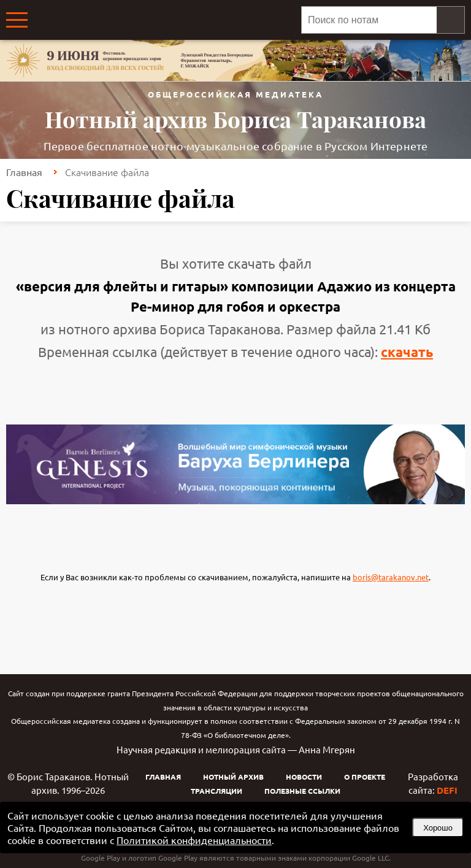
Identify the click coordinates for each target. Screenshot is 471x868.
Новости (304, 777)
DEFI (447, 790)
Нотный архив (233, 777)
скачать (407, 352)
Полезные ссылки (302, 791)
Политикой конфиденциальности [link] (194, 840)
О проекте (365, 777)
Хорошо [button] (438, 828)
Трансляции (216, 791)
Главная (24, 172)
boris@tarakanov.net (391, 577)
